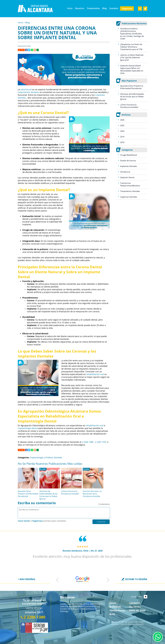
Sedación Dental (127, 177)
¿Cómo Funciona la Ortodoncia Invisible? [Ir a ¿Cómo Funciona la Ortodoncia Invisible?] (70, 492)
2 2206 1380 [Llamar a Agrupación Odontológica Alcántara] (88, 442)
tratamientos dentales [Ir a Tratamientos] (28, 92)
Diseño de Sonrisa (128, 161)
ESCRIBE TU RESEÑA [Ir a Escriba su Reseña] (136, 579)
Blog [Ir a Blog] (104, 8)
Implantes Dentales (129, 166)
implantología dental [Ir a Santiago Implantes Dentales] (28, 428)
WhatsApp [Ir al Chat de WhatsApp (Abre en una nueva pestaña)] (158, 637)
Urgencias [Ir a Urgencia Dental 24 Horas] (127, 8)
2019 (122, 137)
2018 (122, 142)
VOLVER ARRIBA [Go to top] (139, 597)
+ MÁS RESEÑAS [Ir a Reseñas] (26, 579)
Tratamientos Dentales (130, 191)
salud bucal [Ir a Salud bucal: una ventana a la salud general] (26, 89)
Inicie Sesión (24, 521)
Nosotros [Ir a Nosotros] (80, 8)
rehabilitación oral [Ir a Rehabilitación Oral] (95, 374)
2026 (122, 120)
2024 (122, 131)
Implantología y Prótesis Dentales (46, 457)
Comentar (101, 522)
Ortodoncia (125, 172)
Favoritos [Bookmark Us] (135, 607)
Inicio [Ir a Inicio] (20, 22)
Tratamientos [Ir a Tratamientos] (93, 8)
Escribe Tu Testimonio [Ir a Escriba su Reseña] (145, 9)
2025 (122, 125)
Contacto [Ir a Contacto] (114, 8)
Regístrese (38, 521)
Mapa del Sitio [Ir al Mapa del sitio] (137, 610)
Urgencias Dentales (129, 197)
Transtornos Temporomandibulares (130, 184)
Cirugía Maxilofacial (129, 155)
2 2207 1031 (101, 442)
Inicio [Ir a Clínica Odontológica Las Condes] (70, 8)
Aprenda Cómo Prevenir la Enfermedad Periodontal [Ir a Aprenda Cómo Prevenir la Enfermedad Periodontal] (28, 494)
